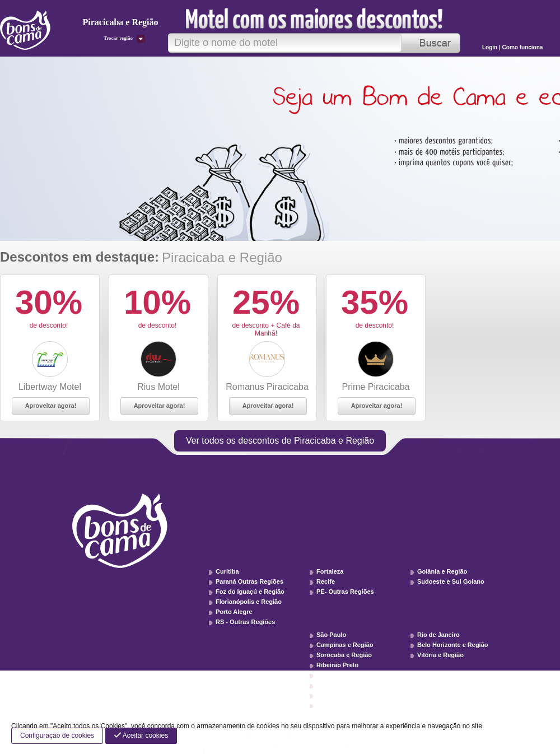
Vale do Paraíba (339, 685)
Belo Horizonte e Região (453, 645)
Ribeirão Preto (337, 665)
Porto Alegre (234, 612)
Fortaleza (330, 571)
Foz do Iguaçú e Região (250, 592)
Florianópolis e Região (249, 602)
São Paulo (331, 635)
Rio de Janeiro (438, 635)
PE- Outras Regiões (345, 592)
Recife (326, 581)
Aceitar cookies (141, 736)
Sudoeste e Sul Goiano (451, 581)
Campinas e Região (345, 645)
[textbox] (285, 43)
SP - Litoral (333, 705)
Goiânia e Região (442, 571)
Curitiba (227, 571)
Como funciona (523, 47)
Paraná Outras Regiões (249, 581)
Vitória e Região (440, 655)
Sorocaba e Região (344, 655)
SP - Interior (334, 695)
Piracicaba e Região (346, 675)
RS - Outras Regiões (245, 622)
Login (491, 47)
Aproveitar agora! (51, 406)
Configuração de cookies (57, 736)
